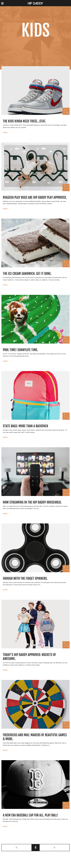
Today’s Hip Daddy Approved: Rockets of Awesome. (29, 657)
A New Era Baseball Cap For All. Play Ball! (30, 815)
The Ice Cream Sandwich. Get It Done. (27, 274)
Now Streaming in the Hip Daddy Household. (32, 502)
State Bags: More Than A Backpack (25, 426)
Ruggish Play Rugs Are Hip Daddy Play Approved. (35, 197)
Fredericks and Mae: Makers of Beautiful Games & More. (35, 737)
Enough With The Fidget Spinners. (25, 578)
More (5, 133)
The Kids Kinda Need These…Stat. (24, 121)
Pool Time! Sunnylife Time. (20, 350)
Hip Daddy (36, 3)
